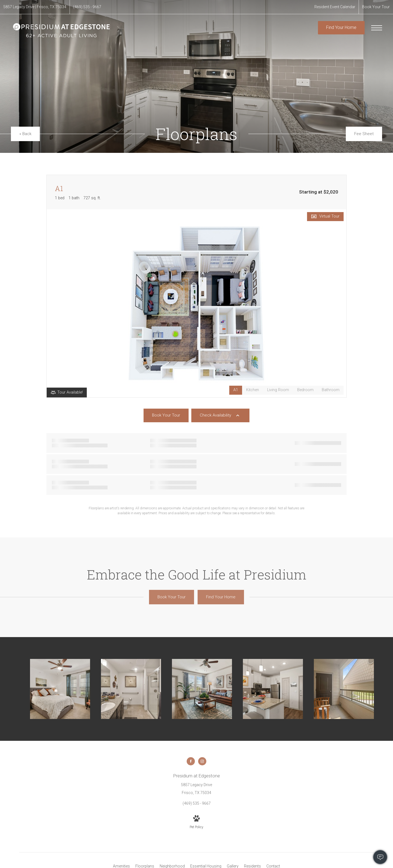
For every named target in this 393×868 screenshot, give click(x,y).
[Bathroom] (131, 689)
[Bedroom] (60, 689)
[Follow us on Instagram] (202, 761)
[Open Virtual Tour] (325, 217)
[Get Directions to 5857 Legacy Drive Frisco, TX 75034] (35, 7)
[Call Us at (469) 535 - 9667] (87, 7)
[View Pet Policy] (196, 823)
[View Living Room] (278, 390)
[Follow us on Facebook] (191, 761)
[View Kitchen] (253, 390)
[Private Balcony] (344, 689)
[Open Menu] (377, 28)
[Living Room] (202, 689)
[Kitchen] (273, 689)
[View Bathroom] (331, 390)
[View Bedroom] (305, 390)
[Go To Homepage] (61, 30)
